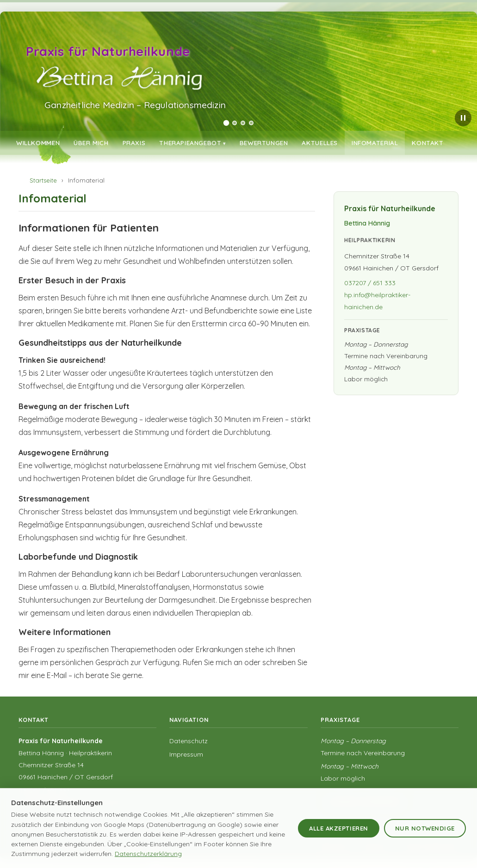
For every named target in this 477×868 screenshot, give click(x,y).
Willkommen (38, 143)
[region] (238, 81)
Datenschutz (189, 741)
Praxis (134, 143)
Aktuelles (320, 143)
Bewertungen (264, 143)
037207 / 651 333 (370, 283)
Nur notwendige (425, 828)
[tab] (226, 123)
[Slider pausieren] (463, 118)
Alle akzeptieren (338, 828)
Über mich (91, 143)
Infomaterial (375, 143)
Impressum (186, 754)
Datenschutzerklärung (148, 854)
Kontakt (427, 143)
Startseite (43, 180)
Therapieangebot (190, 143)
